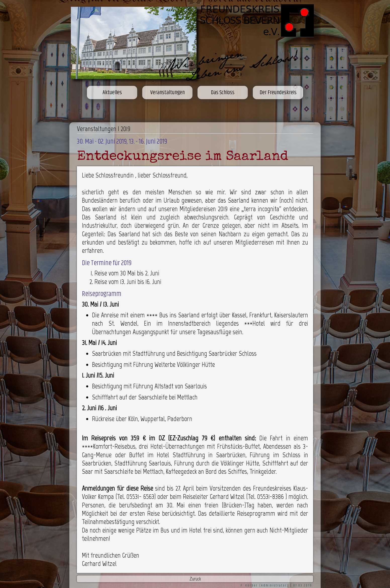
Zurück (195, 579)
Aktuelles (112, 93)
